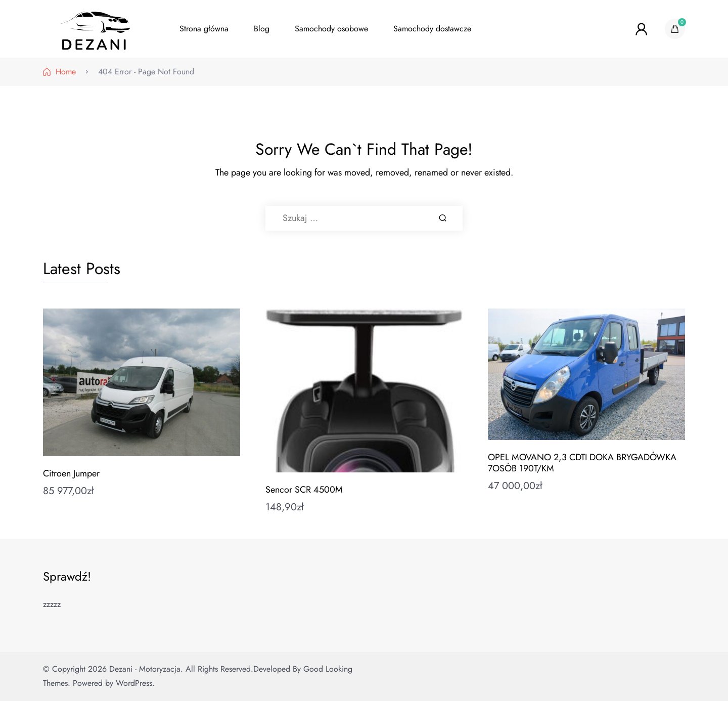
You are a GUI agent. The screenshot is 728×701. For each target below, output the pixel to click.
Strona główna (204, 29)
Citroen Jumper (71, 473)
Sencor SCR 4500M (304, 490)
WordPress (134, 683)
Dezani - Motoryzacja (145, 669)
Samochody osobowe (331, 29)
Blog (262, 29)
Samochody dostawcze (432, 29)
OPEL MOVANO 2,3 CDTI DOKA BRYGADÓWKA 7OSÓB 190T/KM (582, 463)
